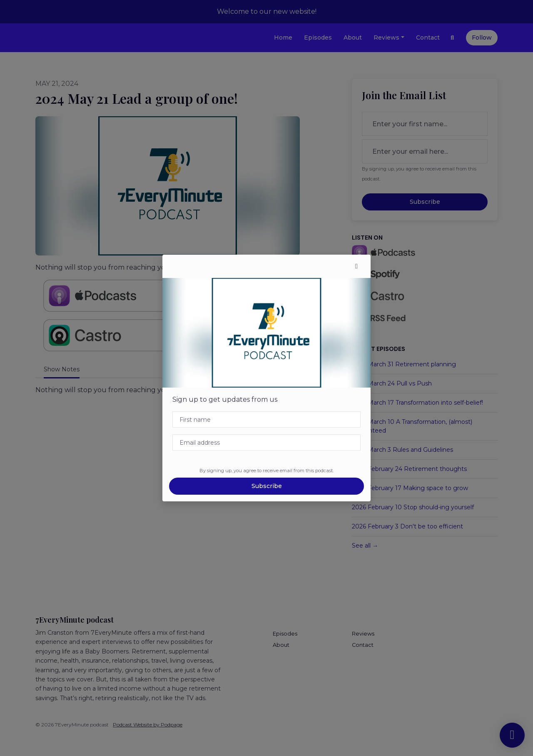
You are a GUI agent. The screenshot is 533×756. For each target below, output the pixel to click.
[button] (356, 266)
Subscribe (267, 486)
